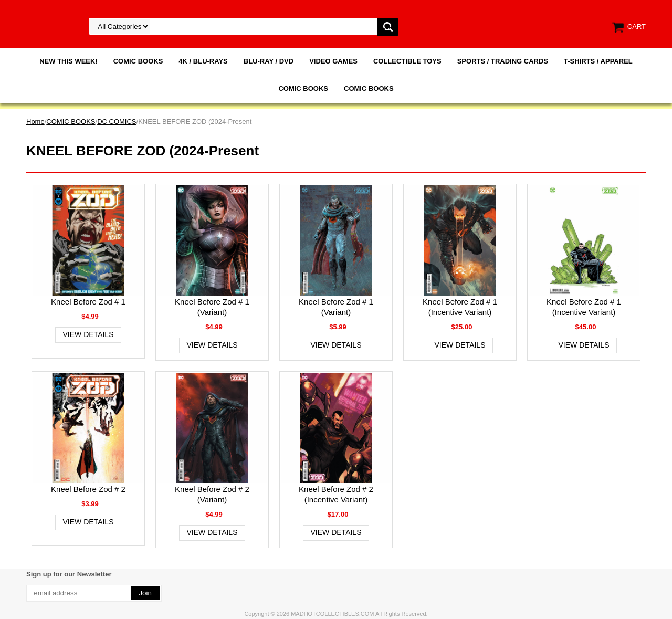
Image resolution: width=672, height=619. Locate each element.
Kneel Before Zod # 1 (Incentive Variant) (460, 307)
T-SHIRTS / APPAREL (598, 61)
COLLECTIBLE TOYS (407, 61)
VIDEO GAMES (333, 61)
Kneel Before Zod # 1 (88, 302)
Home (35, 122)
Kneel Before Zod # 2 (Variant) (212, 494)
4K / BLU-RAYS (203, 61)
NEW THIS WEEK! (69, 61)
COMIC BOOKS (138, 61)
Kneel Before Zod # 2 (88, 489)
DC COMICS (117, 122)
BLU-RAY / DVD (269, 61)
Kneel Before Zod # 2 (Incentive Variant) (336, 494)
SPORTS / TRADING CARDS (503, 61)
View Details (88, 334)
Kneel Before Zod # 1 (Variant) (212, 307)
